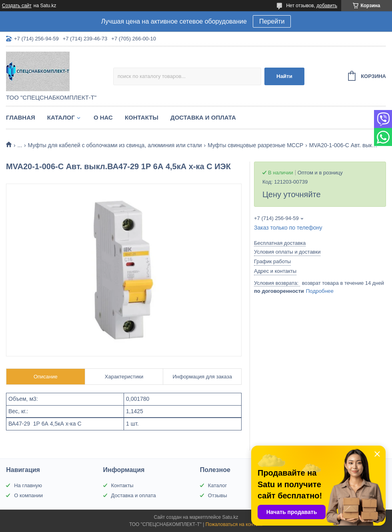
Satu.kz (230, 517)
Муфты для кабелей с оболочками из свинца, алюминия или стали (115, 145)
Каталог (61, 117)
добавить (327, 6)
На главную (28, 485)
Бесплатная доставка (280, 243)
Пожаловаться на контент (234, 524)
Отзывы (218, 495)
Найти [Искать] (284, 76)
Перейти (272, 21)
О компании (28, 495)
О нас (103, 117)
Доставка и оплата (203, 117)
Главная (21, 117)
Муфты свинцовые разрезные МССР (255, 145)
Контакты (142, 117)
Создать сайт (17, 6)
